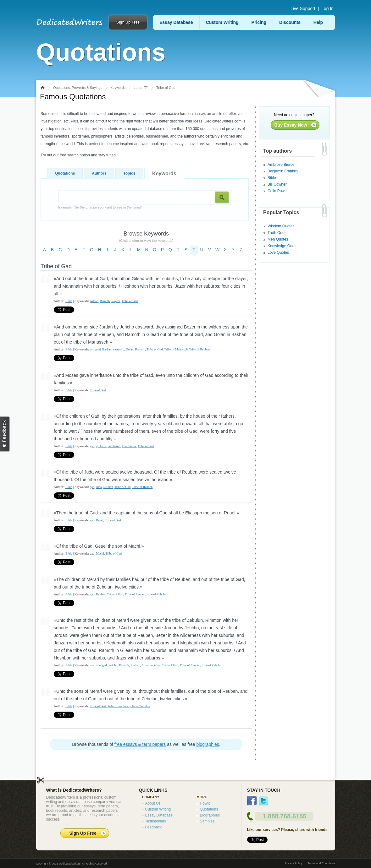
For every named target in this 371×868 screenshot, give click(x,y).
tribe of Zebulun (157, 594)
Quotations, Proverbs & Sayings (78, 88)
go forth (101, 446)
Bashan (107, 349)
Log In (327, 8)
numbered (114, 446)
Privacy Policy (293, 863)
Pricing (259, 22)
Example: (100, 207)
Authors (99, 173)
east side (95, 665)
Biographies (210, 815)
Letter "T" (141, 88)
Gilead (94, 301)
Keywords (118, 88)
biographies (208, 744)
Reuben (108, 487)
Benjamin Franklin (283, 171)
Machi (100, 553)
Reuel (100, 520)
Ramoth (105, 301)
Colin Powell (278, 191)
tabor (158, 665)
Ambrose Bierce (281, 165)
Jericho (113, 665)
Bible (69, 301)
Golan (130, 349)
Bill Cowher (277, 184)
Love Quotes (278, 252)
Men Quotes (278, 239)
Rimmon (147, 665)
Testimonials (156, 821)
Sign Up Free (128, 22)
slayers (116, 301)
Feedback (154, 827)
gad (92, 446)
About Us (153, 803)
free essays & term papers (140, 744)
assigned (95, 349)
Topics (129, 173)
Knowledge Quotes (283, 246)
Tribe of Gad (130, 301)
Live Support (303, 8)
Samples (207, 821)
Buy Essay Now (291, 125)
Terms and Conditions (321, 863)
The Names (129, 446)
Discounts (290, 22)
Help (318, 22)
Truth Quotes (279, 233)
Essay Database (176, 22)
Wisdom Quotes (281, 226)
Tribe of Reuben (199, 349)
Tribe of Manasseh (176, 349)
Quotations (65, 173)
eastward (119, 349)
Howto (205, 803)
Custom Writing (222, 22)
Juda (99, 487)
